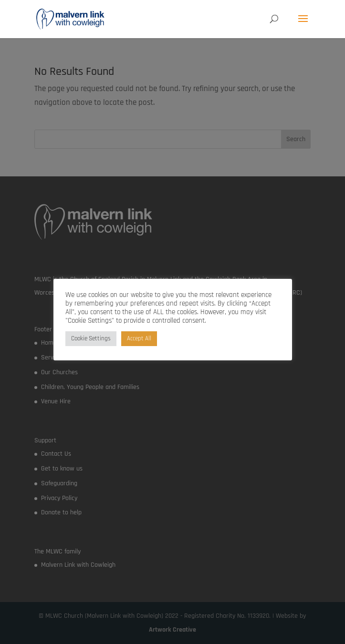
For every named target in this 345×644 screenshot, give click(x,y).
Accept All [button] (139, 338)
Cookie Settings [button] (91, 338)
